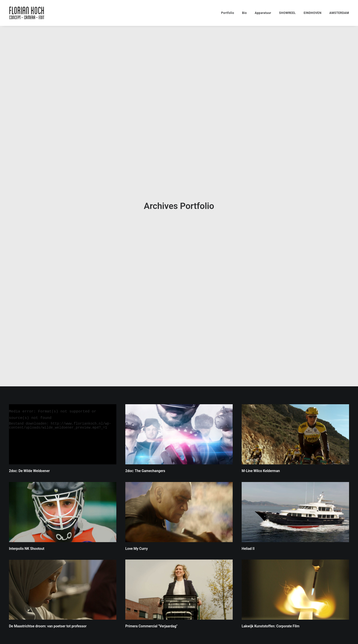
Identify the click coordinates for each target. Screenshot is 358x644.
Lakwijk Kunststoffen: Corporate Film (270, 567)
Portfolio (228, 13)
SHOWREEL (288, 13)
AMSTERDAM (339, 13)
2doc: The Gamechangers (145, 412)
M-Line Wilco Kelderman (261, 412)
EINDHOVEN (313, 13)
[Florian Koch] (27, 13)
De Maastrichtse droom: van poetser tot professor (48, 567)
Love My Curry (136, 489)
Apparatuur (263, 13)
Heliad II (248, 489)
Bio (245, 13)
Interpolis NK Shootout (27, 489)
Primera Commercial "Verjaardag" (151, 567)
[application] (63, 375)
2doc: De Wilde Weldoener (29, 412)
